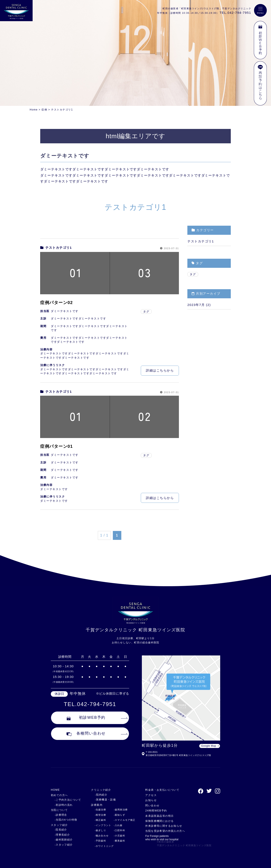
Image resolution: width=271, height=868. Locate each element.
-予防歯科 (98, 841)
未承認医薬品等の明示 (159, 816)
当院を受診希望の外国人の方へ (165, 831)
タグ (146, 312)
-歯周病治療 (119, 810)
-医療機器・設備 (102, 800)
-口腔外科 (118, 830)
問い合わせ (151, 805)
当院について (60, 810)
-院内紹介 (98, 795)
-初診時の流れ (63, 805)
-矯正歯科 (98, 820)
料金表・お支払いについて (162, 790)
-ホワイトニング (102, 846)
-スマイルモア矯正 (123, 820)
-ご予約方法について (67, 800)
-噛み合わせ (100, 836)
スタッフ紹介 (60, 825)
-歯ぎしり (98, 830)
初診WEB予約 (86, 719)
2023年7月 (196, 305)
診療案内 (95, 805)
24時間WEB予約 (155, 811)
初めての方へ (60, 795)
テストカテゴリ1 (56, 248)
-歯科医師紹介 (63, 840)
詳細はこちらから (160, 370)
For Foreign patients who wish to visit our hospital (161, 838)
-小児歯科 (118, 836)
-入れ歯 (116, 825)
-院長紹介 (60, 830)
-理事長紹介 (62, 835)
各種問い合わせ (86, 735)
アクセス (150, 795)
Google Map (209, 746)
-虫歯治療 (98, 810)
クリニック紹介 (100, 790)
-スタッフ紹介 (63, 845)
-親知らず (118, 815)
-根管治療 (98, 815)
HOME (56, 790)
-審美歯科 (118, 841)
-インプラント (101, 825)
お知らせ (150, 800)
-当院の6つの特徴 (65, 820)
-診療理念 (60, 815)
